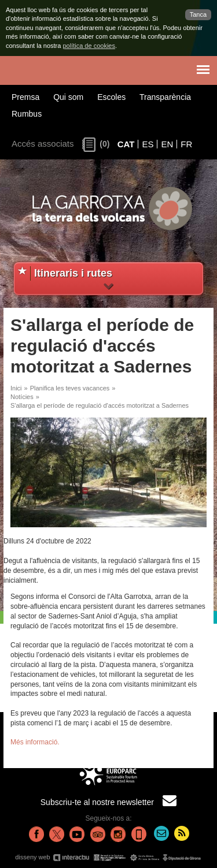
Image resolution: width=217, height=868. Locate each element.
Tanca (198, 14)
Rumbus (27, 114)
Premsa (25, 97)
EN (167, 144)
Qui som (68, 97)
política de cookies (89, 46)
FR (186, 144)
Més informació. (35, 742)
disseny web (108, 857)
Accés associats (43, 144)
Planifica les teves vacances (70, 388)
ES (148, 144)
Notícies (22, 397)
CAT (126, 144)
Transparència (165, 97)
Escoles (111, 97)
